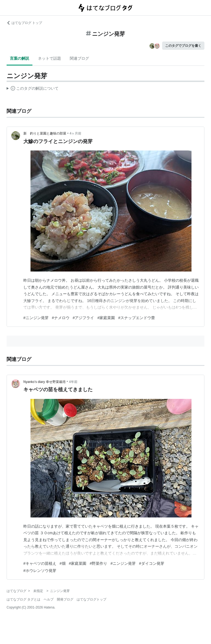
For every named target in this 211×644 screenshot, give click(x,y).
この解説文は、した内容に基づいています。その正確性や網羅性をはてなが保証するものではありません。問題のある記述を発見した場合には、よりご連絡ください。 (33, 89)
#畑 (63, 563)
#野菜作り (98, 563)
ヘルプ (49, 599)
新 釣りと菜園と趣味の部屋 (45, 133)
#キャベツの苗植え (40, 563)
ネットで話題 (49, 58)
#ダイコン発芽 (152, 563)
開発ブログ (65, 599)
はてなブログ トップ (24, 23)
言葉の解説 (20, 58)
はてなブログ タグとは (23, 599)
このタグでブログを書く (183, 46)
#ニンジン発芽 (36, 318)
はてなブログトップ (91, 599)
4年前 (73, 382)
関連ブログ (79, 58)
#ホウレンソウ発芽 (40, 571)
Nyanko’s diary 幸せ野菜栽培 (45, 382)
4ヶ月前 (75, 133)
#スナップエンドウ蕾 (137, 318)
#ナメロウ (61, 318)
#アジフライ (84, 318)
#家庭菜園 (106, 318)
